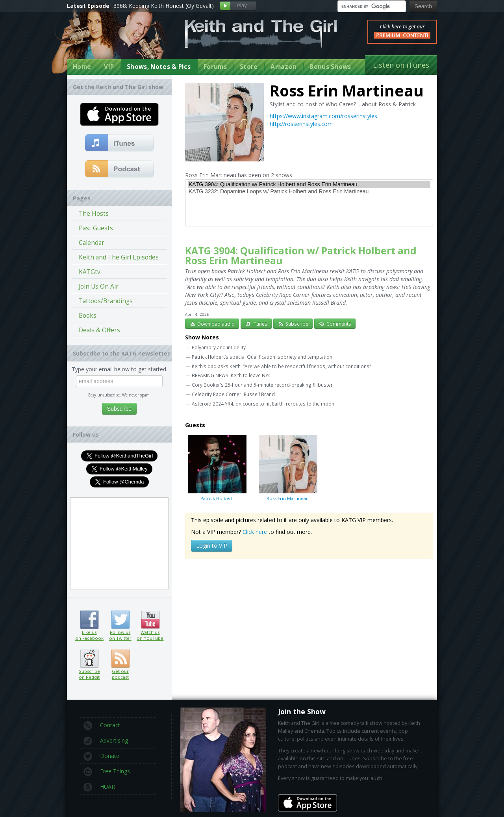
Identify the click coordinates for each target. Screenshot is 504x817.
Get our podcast (120, 674)
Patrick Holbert (217, 468)
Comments (335, 324)
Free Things (107, 772)
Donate (101, 756)
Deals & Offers (99, 330)
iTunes (256, 324)
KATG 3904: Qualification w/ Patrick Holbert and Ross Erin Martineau (309, 185)
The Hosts (94, 214)
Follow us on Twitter (120, 620)
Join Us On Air (99, 286)
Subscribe (293, 324)
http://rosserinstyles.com (301, 124)
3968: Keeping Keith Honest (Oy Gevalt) (164, 6)
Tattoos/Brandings (106, 301)
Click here (255, 532)
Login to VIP (212, 546)
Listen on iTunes (401, 65)
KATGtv (90, 272)
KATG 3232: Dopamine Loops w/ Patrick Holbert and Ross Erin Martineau (309, 192)
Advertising (106, 741)
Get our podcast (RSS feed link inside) (120, 659)
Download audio (212, 324)
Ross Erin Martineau (287, 468)
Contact (102, 726)
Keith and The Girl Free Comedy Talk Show (261, 34)
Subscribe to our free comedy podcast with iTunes (120, 143)
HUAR (99, 787)
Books (88, 316)
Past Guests (96, 228)
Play (238, 6)
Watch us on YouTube (150, 620)
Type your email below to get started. (120, 369)
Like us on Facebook (89, 620)
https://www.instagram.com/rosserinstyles (323, 116)
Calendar (92, 243)
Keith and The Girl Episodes (119, 257)
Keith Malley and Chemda (113, 40)
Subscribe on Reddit (89, 659)
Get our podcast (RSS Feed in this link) (120, 169)
